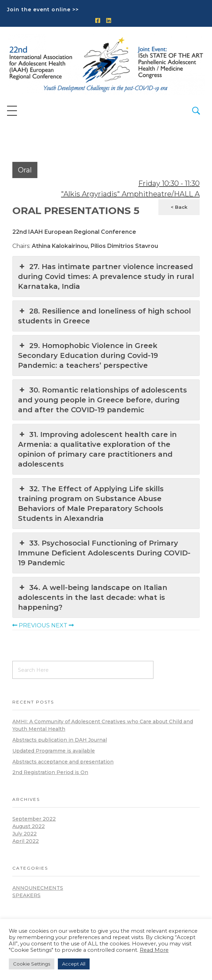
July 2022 (25, 834)
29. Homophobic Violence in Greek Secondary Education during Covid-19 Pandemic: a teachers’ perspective (88, 355)
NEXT (62, 625)
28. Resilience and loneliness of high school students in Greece (104, 316)
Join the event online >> (43, 10)
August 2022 (29, 826)
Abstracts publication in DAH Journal (60, 740)
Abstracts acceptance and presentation (63, 762)
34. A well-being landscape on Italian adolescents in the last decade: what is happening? (93, 597)
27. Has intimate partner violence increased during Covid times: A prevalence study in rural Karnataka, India (106, 276)
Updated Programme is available (54, 751)
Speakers (26, 895)
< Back (179, 207)
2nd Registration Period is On (50, 772)
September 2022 (34, 819)
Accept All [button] (74, 964)
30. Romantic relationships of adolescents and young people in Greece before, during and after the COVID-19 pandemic (102, 400)
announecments (38, 888)
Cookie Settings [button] (32, 964)
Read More (154, 950)
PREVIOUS (31, 625)
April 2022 (26, 841)
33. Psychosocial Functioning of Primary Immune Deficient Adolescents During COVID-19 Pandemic (104, 553)
